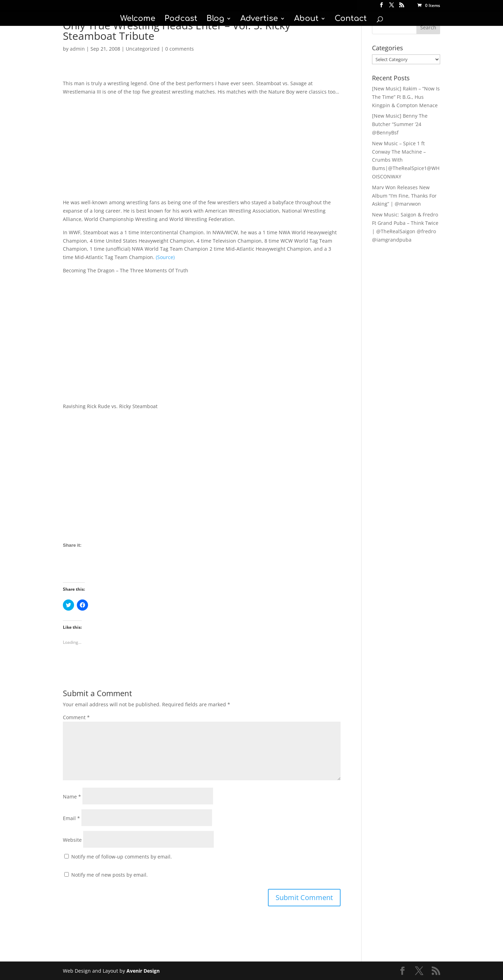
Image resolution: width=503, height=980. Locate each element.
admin (77, 49)
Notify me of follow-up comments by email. (122, 857)
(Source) (165, 257)
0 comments (180, 49)
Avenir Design (143, 971)
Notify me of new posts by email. (110, 875)
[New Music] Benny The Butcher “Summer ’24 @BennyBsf (400, 124)
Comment (76, 717)
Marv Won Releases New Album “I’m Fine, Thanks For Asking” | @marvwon (404, 196)
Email (71, 818)
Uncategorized (143, 49)
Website (72, 840)
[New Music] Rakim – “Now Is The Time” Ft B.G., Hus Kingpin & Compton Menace (406, 97)
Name (72, 797)
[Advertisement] (202, 149)
